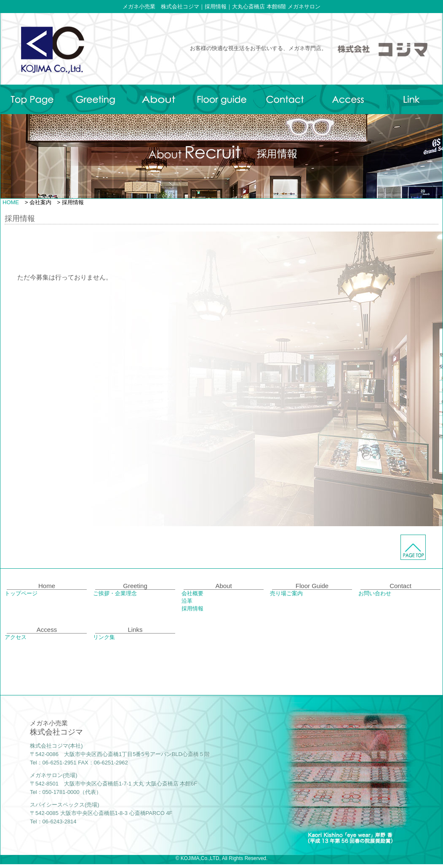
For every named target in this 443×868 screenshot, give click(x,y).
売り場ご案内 (286, 593)
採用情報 (192, 608)
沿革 (187, 601)
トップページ (21, 593)
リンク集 (104, 637)
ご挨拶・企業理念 (115, 593)
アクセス (16, 637)
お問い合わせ (375, 593)
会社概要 (192, 593)
